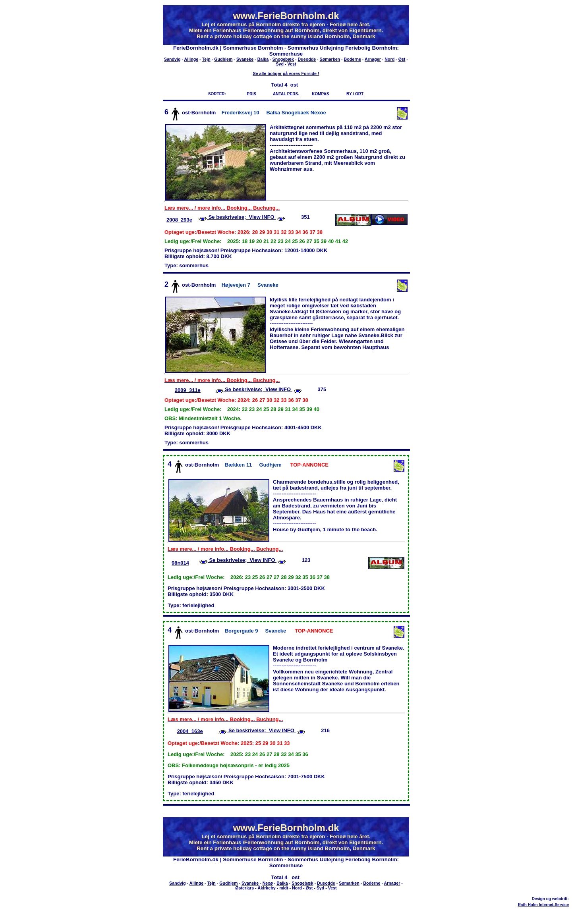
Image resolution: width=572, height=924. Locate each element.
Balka (263, 59)
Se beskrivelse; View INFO (241, 217)
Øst (402, 59)
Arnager (373, 59)
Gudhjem (223, 59)
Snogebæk (283, 59)
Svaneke (245, 59)
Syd (280, 64)
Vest (292, 64)
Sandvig (172, 59)
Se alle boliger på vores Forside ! (286, 73)
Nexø (268, 883)
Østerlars (244, 888)
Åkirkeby (267, 888)
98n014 (180, 563)
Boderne (353, 59)
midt (284, 888)
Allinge (191, 59)
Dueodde (307, 59)
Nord (389, 59)
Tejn (206, 59)
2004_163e (190, 731)
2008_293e (179, 220)
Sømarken (330, 59)
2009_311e (188, 390)
